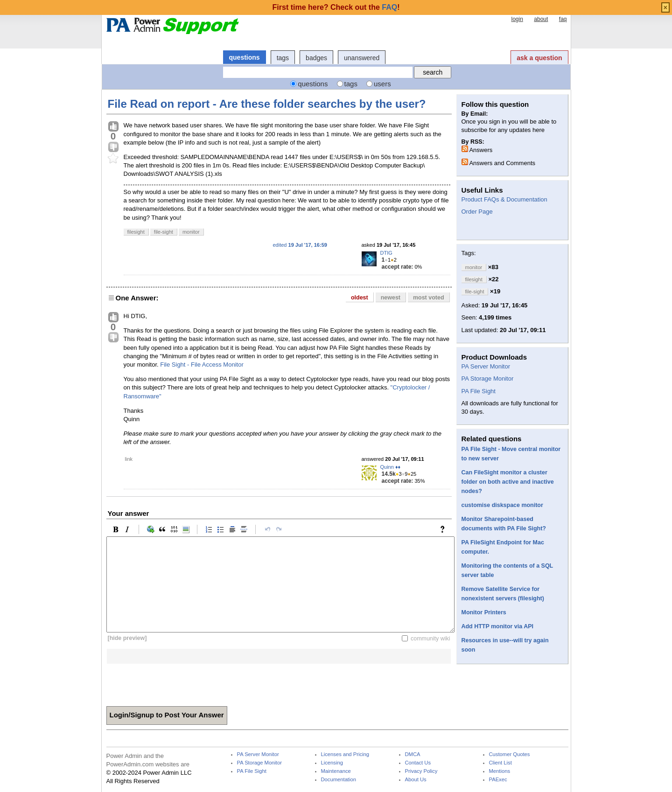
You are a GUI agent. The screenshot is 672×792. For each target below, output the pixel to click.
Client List (500, 763)
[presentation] (177, 682)
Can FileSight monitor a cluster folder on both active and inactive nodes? (508, 482)
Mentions (500, 771)
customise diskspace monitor (502, 505)
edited (300, 245)
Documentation (339, 780)
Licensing (332, 763)
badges (316, 58)
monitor (191, 232)
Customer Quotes (510, 754)
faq (563, 19)
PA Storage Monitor (488, 379)
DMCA (413, 754)
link (129, 459)
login (517, 19)
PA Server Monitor (486, 366)
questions (245, 57)
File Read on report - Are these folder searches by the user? (267, 104)
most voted (429, 298)
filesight (136, 232)
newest (391, 298)
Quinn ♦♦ (391, 467)
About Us (416, 780)
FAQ (389, 7)
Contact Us (418, 763)
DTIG (386, 253)
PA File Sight (479, 391)
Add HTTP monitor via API (497, 626)
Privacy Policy (421, 771)
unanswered (362, 58)
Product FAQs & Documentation (504, 199)
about (541, 19)
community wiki (430, 638)
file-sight (164, 232)
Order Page (477, 212)
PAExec (498, 780)
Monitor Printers (484, 612)
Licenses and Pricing (345, 754)
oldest (360, 298)
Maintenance (336, 771)
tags (283, 58)
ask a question (539, 58)
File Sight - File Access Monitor (202, 365)
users (382, 84)
